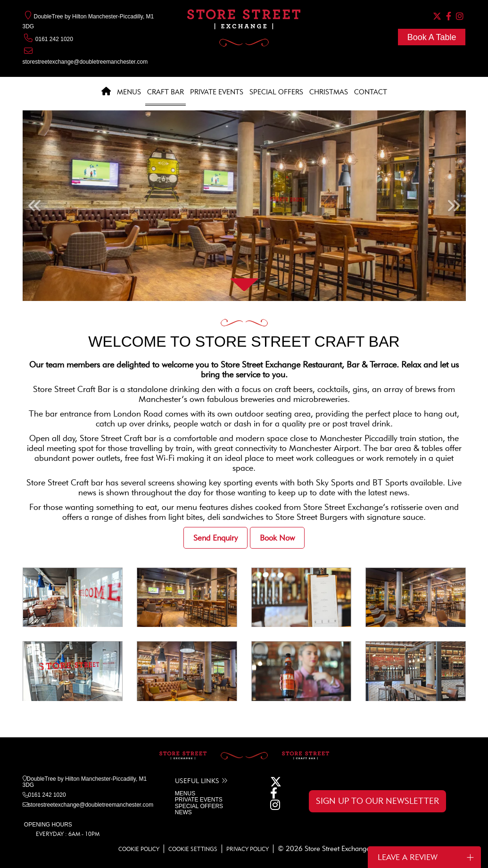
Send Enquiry (215, 538)
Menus (129, 92)
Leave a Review (426, 857)
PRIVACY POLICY (248, 849)
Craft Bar (165, 92)
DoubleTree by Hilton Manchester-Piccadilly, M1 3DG (85, 782)
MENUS (185, 793)
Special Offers (276, 92)
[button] (34, 206)
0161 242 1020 (48, 39)
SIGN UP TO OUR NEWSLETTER (377, 801)
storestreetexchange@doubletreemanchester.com (85, 62)
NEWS (183, 812)
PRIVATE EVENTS (199, 800)
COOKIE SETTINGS (193, 849)
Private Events (217, 92)
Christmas (329, 92)
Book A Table (432, 37)
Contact (371, 92)
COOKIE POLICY (139, 849)
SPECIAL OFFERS (199, 806)
